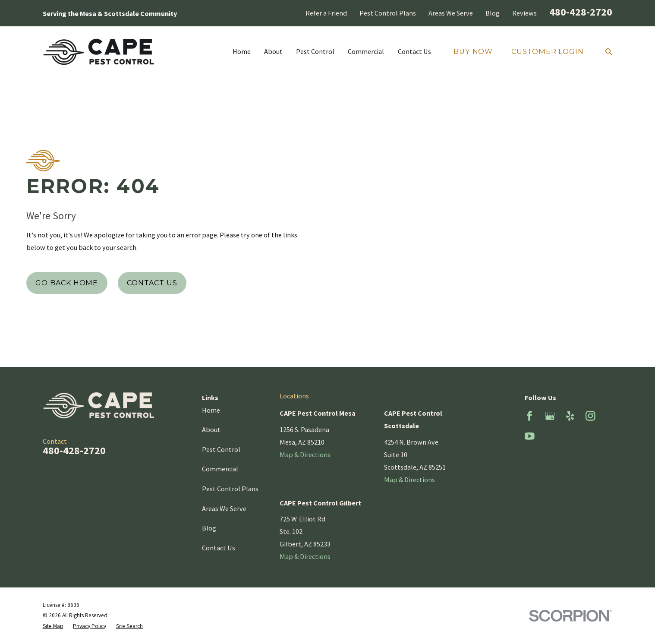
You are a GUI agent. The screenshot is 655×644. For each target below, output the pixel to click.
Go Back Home (67, 283)
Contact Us (152, 283)
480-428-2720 (581, 12)
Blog (493, 13)
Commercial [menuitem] (366, 51)
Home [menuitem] (242, 51)
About (211, 429)
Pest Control (221, 449)
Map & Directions (305, 455)
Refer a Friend (326, 13)
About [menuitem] (273, 51)
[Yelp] (570, 416)
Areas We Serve (451, 13)
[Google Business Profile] (550, 416)
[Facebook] (530, 416)
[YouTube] (530, 436)
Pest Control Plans (388, 13)
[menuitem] (53, 626)
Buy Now (473, 51)
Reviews (524, 13)
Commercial (220, 469)
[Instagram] (590, 416)
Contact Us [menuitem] (414, 51)
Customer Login (547, 51)
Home (211, 410)
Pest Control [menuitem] (315, 51)
